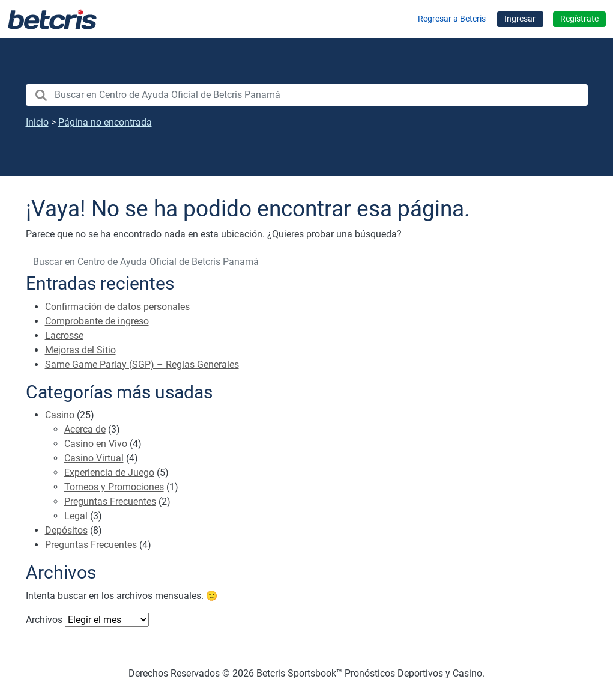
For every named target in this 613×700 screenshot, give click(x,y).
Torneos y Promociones (114, 487)
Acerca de (85, 429)
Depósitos (66, 530)
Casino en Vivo (96, 444)
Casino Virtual (94, 458)
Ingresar (520, 19)
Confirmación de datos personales (117, 307)
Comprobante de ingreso (97, 321)
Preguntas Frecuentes (110, 501)
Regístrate (579, 19)
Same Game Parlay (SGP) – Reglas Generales (142, 364)
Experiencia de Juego (109, 473)
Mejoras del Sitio (80, 350)
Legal (76, 516)
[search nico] (307, 95)
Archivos (44, 620)
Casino (60, 415)
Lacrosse (64, 336)
